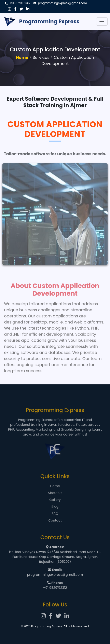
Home (22, 57)
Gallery (55, 505)
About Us (55, 498)
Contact (55, 526)
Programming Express (41, 22)
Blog (55, 512)
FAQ (55, 519)
